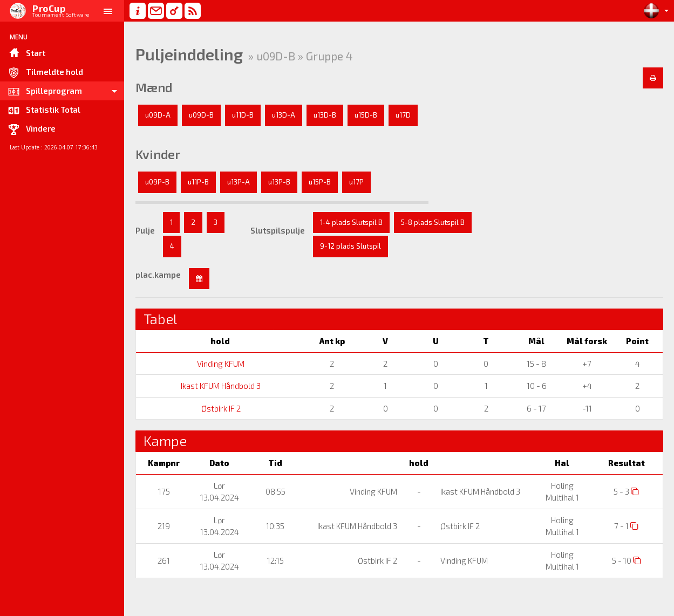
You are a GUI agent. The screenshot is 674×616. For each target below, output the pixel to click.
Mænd (154, 87)
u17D (403, 115)
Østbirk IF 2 (220, 408)
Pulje (145, 230)
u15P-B (320, 182)
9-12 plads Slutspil (350, 246)
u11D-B (243, 115)
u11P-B (198, 182)
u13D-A (284, 115)
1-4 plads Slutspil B (351, 222)
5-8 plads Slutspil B (433, 222)
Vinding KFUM (220, 364)
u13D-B (325, 115)
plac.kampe (158, 275)
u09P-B (157, 182)
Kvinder (158, 154)
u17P (356, 182)
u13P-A (239, 182)
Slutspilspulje (278, 230)
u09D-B (201, 115)
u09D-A (158, 115)
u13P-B (279, 182)
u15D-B (366, 115)
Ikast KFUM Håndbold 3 (220, 386)
